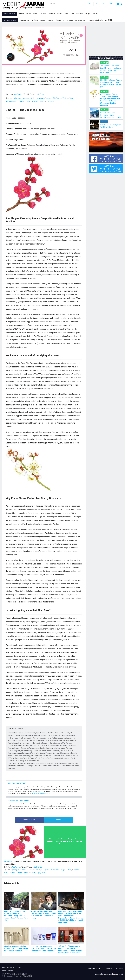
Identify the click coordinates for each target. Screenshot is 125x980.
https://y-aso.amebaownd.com (41, 794)
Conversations (24, 20)
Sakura (22, 101)
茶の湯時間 (108, 20)
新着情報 (21, 14)
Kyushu (95, 14)
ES (111, 4)
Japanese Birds (29, 98)
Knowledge (35, 20)
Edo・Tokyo (42, 14)
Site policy (120, 967)
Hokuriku (60, 14)
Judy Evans (40, 94)
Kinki (72, 14)
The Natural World (80, 20)
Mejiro (65, 98)
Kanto (35, 14)
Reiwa (42, 101)
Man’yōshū (57, 98)
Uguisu (49, 98)
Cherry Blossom (32, 101)
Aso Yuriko (18, 94)
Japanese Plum (11, 101)
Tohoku (28, 14)
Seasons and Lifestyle (95, 20)
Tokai (67, 14)
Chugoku (88, 14)
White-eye (40, 98)
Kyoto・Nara (79, 14)
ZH (97, 4)
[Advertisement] (106, 40)
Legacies (51, 20)
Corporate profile (95, 967)
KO (104, 4)
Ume (72, 98)
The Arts (58, 20)
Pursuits (43, 20)
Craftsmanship (68, 20)
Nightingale (17, 98)
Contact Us (108, 967)
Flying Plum (51, 101)
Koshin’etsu (51, 14)
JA (90, 4)
